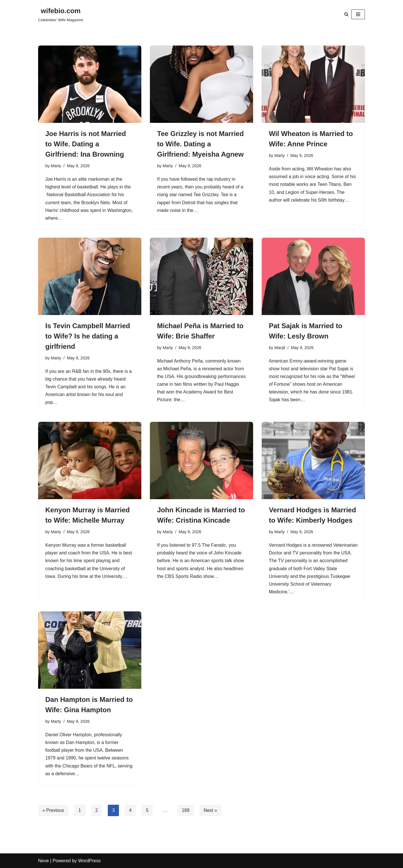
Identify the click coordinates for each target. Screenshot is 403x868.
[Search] (346, 14)
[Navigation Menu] (358, 14)
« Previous (53, 810)
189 (186, 810)
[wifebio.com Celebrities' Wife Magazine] (61, 14)
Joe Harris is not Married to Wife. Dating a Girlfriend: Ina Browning (86, 144)
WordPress (89, 861)
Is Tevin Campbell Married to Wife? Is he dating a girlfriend (88, 336)
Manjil (280, 348)
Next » (210, 810)
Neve (43, 861)
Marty (56, 166)
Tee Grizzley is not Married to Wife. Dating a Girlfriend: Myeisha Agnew (200, 144)
